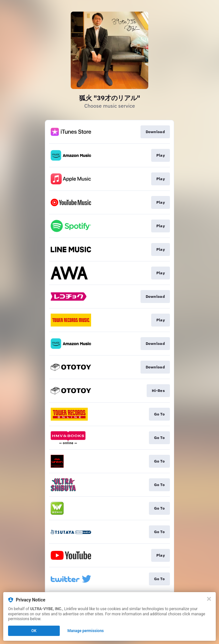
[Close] (209, 599)
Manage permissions (86, 631)
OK (34, 631)
